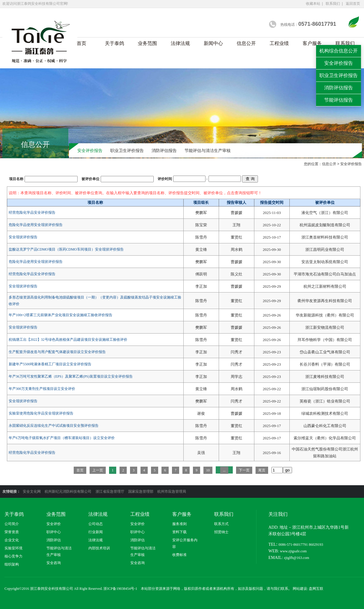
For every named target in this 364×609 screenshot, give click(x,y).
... (224, 470)
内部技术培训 (99, 548)
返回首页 (353, 4)
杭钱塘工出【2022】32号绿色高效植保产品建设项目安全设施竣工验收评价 (68, 340)
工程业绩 (279, 43)
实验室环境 (13, 548)
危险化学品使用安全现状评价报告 (36, 225)
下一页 (244, 470)
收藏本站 (313, 4)
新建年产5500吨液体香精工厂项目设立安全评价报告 (50, 364)
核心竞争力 (13, 556)
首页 (81, 43)
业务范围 (147, 43)
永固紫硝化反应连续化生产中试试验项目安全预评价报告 (54, 426)
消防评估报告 (164, 151)
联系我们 (333, 4)
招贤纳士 (221, 532)
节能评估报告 (339, 100)
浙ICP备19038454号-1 (120, 589)
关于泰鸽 (114, 43)
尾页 (262, 470)
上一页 (98, 470)
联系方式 (221, 524)
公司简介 (12, 524)
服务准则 (179, 524)
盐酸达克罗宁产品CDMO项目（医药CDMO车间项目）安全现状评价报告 (66, 249)
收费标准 (179, 555)
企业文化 (12, 540)
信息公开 (246, 43)
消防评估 (54, 540)
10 (208, 470)
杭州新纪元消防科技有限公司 (68, 492)
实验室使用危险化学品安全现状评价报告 (41, 413)
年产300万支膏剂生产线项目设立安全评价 (42, 389)
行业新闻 (96, 532)
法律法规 (180, 43)
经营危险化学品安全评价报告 (32, 212)
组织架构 (12, 564)
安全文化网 (32, 492)
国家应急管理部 (141, 492)
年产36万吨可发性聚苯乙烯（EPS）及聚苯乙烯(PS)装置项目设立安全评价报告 (71, 376)
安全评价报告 (90, 151)
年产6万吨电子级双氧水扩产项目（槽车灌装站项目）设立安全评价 (62, 438)
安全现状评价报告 (23, 237)
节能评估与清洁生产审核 (208, 151)
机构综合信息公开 (339, 51)
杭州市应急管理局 (172, 492)
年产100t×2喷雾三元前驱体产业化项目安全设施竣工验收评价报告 (61, 315)
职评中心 (54, 532)
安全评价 (54, 524)
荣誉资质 (12, 532)
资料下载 (179, 532)
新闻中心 (213, 43)
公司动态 (96, 524)
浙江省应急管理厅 (110, 492)
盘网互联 (316, 589)
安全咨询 (54, 563)
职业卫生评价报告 (127, 151)
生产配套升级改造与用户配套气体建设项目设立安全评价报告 (57, 352)
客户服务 (312, 43)
